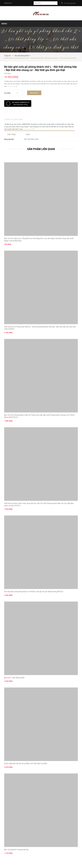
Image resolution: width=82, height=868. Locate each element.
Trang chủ (8, 56)
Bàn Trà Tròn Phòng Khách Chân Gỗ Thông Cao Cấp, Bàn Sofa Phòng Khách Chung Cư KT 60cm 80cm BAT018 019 (39, 422)
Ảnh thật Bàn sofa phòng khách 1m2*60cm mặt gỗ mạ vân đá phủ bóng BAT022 (34, 598)
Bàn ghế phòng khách (22, 56)
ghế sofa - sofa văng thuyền (14, 684)
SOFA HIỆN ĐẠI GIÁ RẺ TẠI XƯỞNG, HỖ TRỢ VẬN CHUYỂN (26, 770)
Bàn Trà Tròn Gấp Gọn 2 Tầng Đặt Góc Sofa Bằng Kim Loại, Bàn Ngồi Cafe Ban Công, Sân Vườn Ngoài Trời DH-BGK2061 (39, 245)
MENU (4, 24)
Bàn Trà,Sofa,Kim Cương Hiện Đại (16, 856)
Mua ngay (34, 93)
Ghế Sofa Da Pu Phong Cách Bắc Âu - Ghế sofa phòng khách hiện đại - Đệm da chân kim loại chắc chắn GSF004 (40, 334)
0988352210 (8, 3)
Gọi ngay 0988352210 (18, 104)
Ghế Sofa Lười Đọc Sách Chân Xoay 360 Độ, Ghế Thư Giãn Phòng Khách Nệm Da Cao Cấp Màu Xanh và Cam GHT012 (39, 510)
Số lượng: (7, 93)
